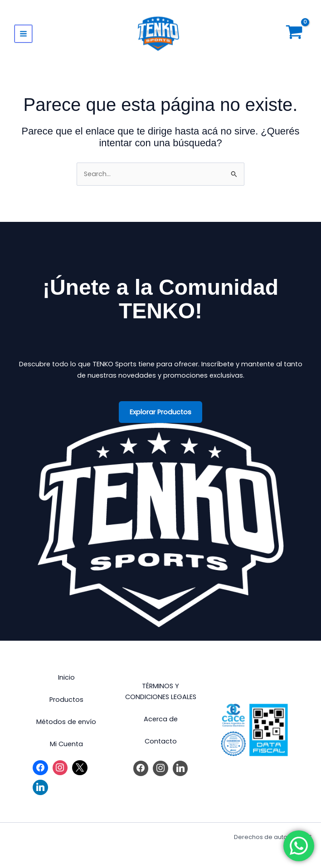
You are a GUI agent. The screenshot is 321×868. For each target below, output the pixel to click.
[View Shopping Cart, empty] (294, 34)
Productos (66, 700)
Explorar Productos (160, 412)
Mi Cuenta (66, 744)
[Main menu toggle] (23, 34)
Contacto (161, 741)
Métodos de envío (66, 722)
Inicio (66, 677)
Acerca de (161, 719)
